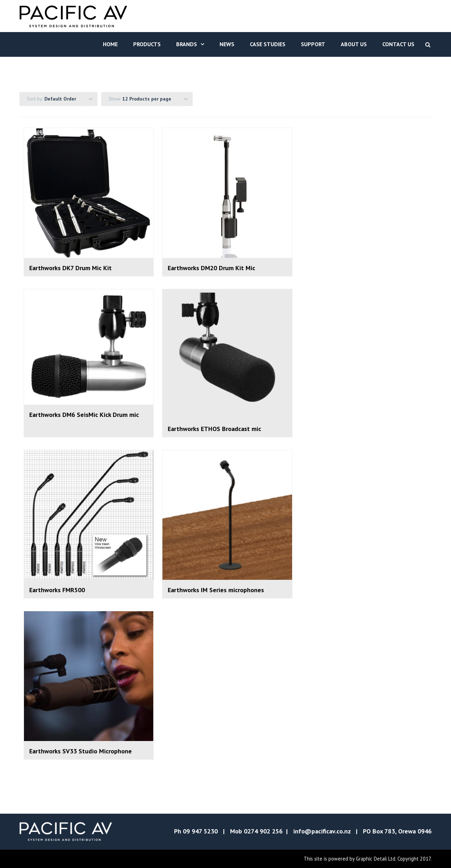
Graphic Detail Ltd (376, 859)
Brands (187, 44)
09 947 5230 (200, 831)
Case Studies (268, 44)
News (227, 44)
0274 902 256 (263, 831)
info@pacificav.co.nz (322, 831)
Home (110, 44)
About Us (354, 44)
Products (147, 44)
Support (313, 44)
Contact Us (398, 44)
